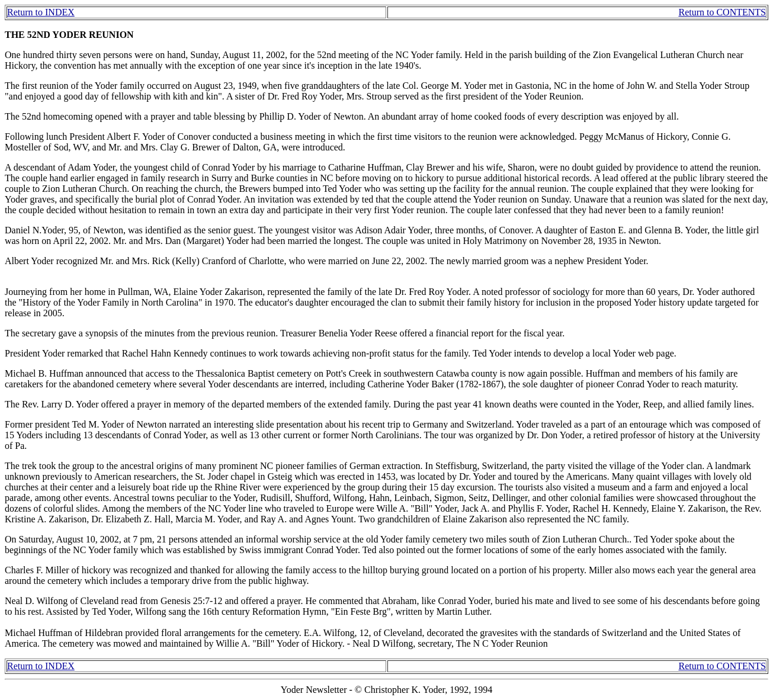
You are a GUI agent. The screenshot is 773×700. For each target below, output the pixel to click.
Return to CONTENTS (722, 12)
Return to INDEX (41, 12)
